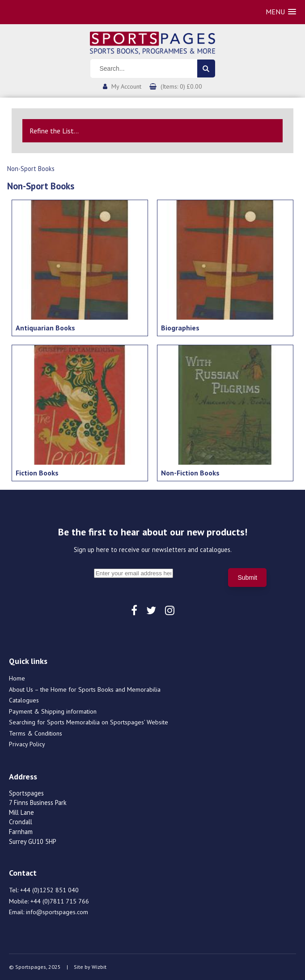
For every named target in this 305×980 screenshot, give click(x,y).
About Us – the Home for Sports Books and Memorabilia (85, 689)
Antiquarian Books (45, 328)
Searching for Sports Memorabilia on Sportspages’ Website (89, 722)
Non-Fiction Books (190, 473)
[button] (281, 12)
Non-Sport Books (31, 169)
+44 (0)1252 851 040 (49, 890)
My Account (126, 86)
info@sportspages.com (57, 912)
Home (17, 678)
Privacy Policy (27, 744)
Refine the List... (54, 131)
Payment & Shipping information (53, 711)
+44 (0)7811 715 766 (60, 901)
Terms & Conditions (36, 733)
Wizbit (99, 967)
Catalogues (24, 700)
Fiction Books (37, 473)
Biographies (180, 328)
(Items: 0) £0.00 (181, 86)
